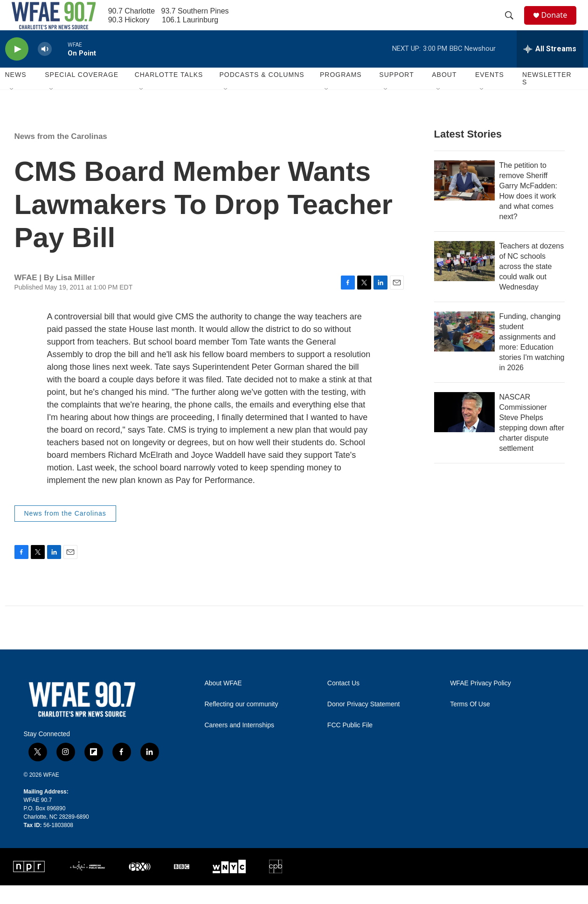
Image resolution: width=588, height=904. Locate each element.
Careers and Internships (239, 744)
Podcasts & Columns (262, 93)
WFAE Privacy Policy (481, 702)
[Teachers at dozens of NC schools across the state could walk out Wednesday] (464, 280)
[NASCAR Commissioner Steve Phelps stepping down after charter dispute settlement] (464, 431)
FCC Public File (350, 744)
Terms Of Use (470, 723)
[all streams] (550, 68)
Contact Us (343, 702)
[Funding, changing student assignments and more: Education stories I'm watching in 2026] (464, 350)
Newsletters (547, 97)
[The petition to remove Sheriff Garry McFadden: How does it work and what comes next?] (464, 199)
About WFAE (223, 702)
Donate (560, 24)
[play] (17, 68)
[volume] (45, 68)
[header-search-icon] (513, 25)
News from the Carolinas (61, 155)
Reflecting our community (242, 723)
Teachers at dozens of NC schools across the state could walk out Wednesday (532, 285)
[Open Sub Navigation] (12, 108)
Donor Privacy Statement (364, 723)
